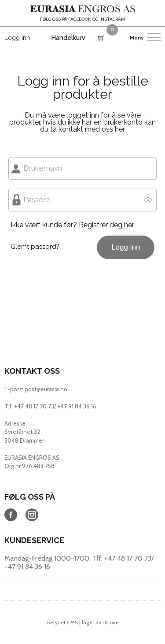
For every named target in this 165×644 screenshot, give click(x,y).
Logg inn (17, 38)
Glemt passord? (35, 247)
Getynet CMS (62, 622)
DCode (111, 622)
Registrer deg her (106, 225)
